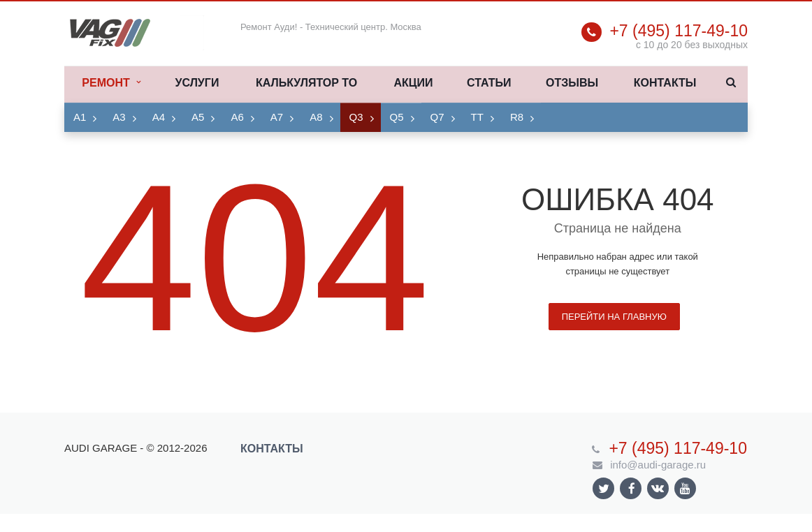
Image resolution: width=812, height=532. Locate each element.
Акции (413, 83)
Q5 (397, 117)
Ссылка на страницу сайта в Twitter (604, 488)
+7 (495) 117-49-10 (679, 31)
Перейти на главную (614, 317)
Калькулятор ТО (306, 83)
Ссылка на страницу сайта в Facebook (632, 488)
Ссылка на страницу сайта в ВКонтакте (658, 488)
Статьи (489, 83)
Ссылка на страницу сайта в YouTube (685, 488)
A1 (80, 117)
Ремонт (111, 83)
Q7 (437, 117)
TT (477, 117)
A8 (316, 117)
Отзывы (572, 83)
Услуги (197, 83)
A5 (198, 117)
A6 (237, 117)
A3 (119, 117)
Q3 (356, 117)
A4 (159, 117)
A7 (277, 117)
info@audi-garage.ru (658, 465)
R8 (517, 117)
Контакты (665, 83)
